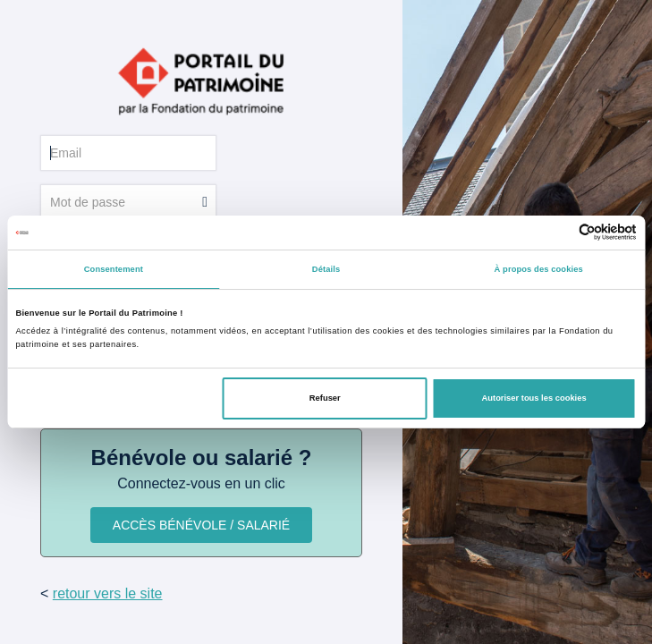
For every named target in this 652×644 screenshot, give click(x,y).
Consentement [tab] (114, 269)
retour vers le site (108, 593)
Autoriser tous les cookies (534, 398)
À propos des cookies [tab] (539, 269)
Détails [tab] (326, 269)
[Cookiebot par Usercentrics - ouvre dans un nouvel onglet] (559, 232)
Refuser (325, 398)
